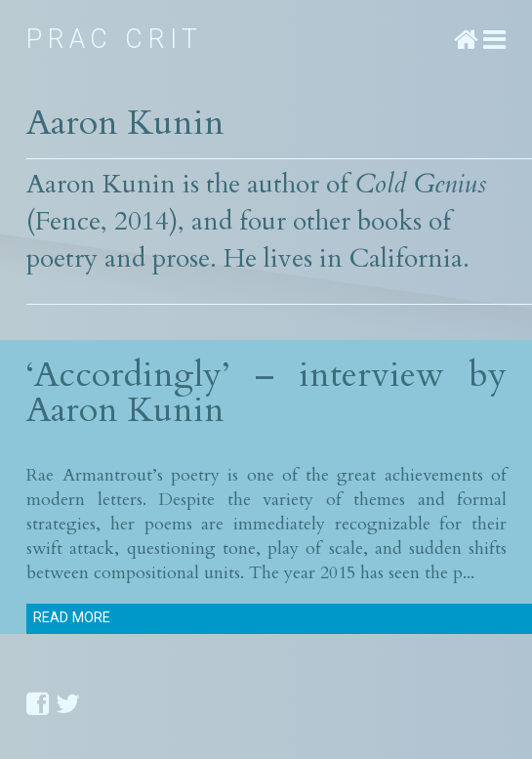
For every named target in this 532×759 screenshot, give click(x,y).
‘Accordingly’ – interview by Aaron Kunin (266, 392)
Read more (72, 618)
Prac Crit (115, 39)
